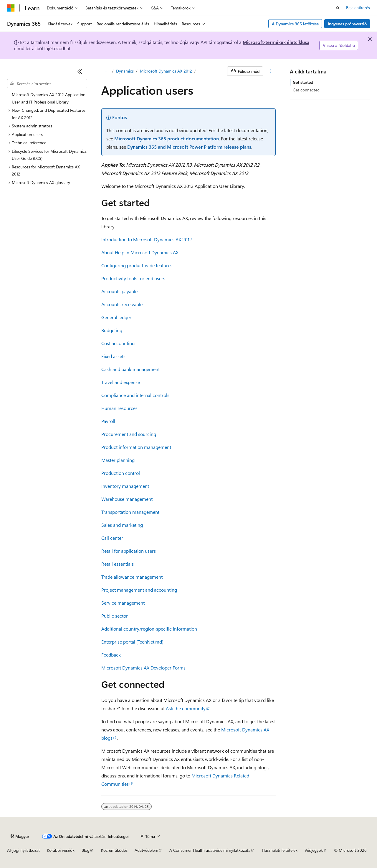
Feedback (111, 655)
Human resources (119, 408)
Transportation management (130, 512)
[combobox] (47, 84)
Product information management (136, 447)
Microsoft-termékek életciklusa (276, 42)
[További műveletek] (271, 71)
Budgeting (112, 330)
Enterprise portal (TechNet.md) (132, 642)
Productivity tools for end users (133, 278)
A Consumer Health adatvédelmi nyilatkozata (210, 850)
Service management (123, 603)
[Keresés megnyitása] (338, 8)
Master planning (118, 460)
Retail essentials (118, 564)
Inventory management (125, 486)
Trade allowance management (132, 577)
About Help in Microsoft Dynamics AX (140, 252)
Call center (112, 538)
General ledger (116, 317)
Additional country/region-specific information (149, 629)
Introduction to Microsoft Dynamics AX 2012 (147, 239)
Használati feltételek (280, 850)
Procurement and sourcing (129, 434)
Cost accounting (118, 343)
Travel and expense (121, 382)
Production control (121, 473)
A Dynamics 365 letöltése (295, 24)
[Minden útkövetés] (106, 71)
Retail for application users (129, 551)
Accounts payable (119, 291)
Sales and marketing (122, 525)
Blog (86, 850)
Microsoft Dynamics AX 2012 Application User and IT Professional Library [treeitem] (49, 98)
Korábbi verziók (61, 850)
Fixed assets (113, 356)
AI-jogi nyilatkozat (23, 850)
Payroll (108, 421)
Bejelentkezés (358, 8)
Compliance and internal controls (135, 395)
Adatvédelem (146, 850)
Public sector (115, 616)
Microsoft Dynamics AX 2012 (166, 71)
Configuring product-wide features (137, 265)
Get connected (306, 90)
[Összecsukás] (80, 71)
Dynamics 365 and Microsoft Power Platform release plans (189, 147)
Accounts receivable (122, 304)
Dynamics (125, 71)
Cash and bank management (130, 369)
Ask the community (186, 708)
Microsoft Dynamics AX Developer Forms (143, 668)
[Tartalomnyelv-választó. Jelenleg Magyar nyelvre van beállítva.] (20, 836)
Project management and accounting (139, 590)
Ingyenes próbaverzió (347, 24)
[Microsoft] (11, 8)
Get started (303, 82)
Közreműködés (114, 850)
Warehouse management (127, 499)
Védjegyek (314, 850)
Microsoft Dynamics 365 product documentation (167, 138)
